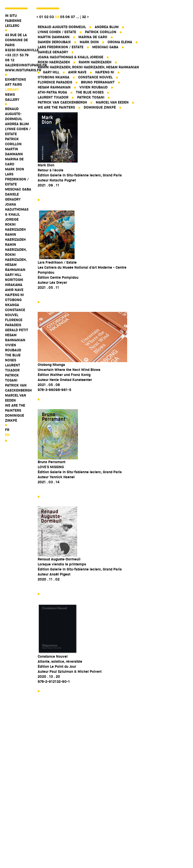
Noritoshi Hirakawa (14, 282)
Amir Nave (14, 290)
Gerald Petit (17, 330)
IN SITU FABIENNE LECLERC (13, 21)
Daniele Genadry (13, 197)
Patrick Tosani (12, 378)
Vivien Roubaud (13, 348)
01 (41, 17)
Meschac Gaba (18, 189)
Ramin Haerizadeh (15, 237)
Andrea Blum (17, 124)
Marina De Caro (14, 162)
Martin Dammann (14, 152)
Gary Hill (13, 275)
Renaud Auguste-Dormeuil (14, 114)
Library (12, 89)
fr (7, 430)
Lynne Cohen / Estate (18, 131)
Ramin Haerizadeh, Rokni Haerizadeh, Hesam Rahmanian (16, 257)
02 (46, 17)
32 (84, 17)
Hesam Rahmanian (15, 337)
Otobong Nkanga (13, 302)
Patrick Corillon (13, 141)
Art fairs (13, 84)
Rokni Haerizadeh (15, 227)
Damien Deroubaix (54, 42)
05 (62, 17)
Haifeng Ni (14, 295)
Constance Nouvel (15, 312)
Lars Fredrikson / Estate (17, 179)
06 (68, 17)
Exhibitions (15, 79)
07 (73, 17)
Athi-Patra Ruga (52, 92)
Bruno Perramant (98, 82)
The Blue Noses (13, 358)
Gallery (12, 100)
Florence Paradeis (14, 322)
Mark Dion (15, 169)
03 (52, 17)
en (7, 435)
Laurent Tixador (13, 368)
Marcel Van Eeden (16, 398)
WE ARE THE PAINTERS (15, 408)
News (10, 94)
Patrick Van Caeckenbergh (18, 388)
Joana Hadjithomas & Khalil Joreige (17, 212)
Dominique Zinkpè (15, 418)
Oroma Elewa (120, 42)
